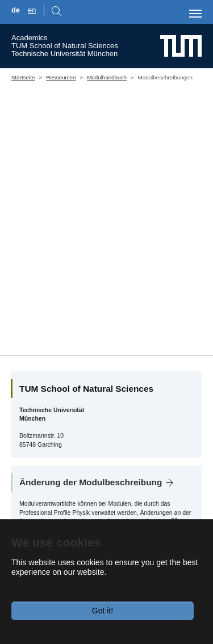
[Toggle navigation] (195, 14)
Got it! (103, 611)
